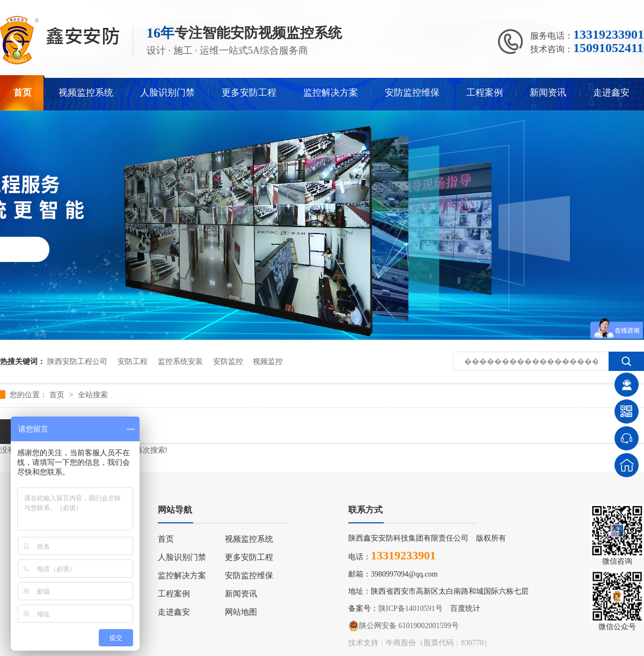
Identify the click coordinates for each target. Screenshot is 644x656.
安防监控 (228, 361)
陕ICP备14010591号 (411, 608)
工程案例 (485, 93)
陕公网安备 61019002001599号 (404, 626)
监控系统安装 (180, 361)
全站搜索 (93, 395)
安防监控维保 (412, 93)
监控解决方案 (331, 93)
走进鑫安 (611, 93)
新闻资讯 (548, 93)
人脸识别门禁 (167, 93)
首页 (23, 93)
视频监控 (268, 361)
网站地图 (241, 612)
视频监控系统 (86, 93)
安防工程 (133, 361)
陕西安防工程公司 (77, 361)
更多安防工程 (249, 93)
